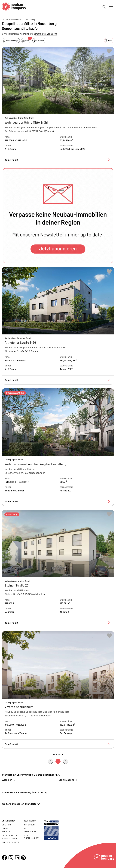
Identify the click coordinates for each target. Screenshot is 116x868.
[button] (58, 216)
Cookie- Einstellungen (32, 837)
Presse (6, 828)
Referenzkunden (11, 842)
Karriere (6, 832)
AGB (26, 828)
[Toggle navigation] (111, 6)
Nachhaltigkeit (10, 839)
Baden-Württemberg (12, 20)
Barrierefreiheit (11, 835)
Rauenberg (30, 20)
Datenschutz (31, 832)
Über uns (7, 825)
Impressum (29, 825)
